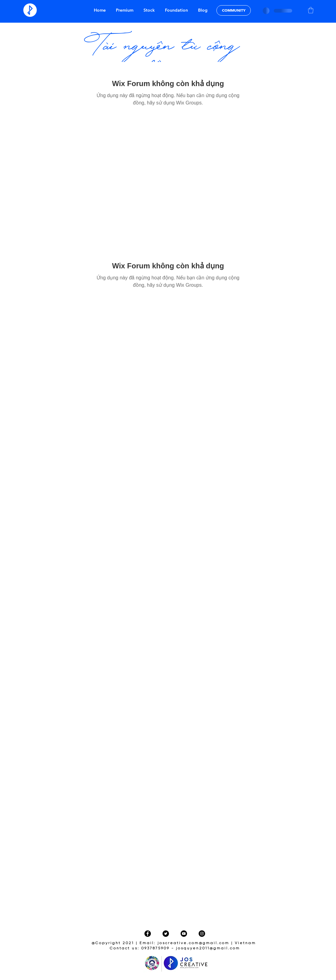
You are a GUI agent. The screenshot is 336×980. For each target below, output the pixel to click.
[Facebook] (148, 934)
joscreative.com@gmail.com (193, 943)
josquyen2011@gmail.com (208, 948)
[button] (311, 10)
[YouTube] (184, 934)
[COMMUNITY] (234, 10)
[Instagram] (202, 934)
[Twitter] (166, 934)
